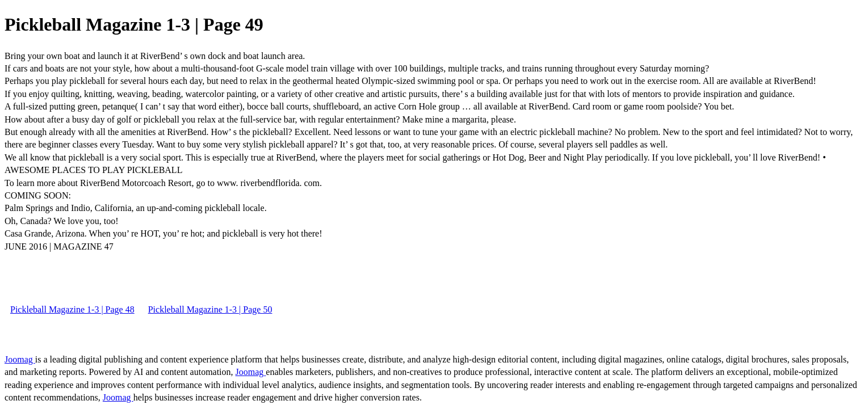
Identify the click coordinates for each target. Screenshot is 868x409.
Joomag (20, 359)
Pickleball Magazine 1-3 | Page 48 (72, 309)
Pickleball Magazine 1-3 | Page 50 (210, 309)
